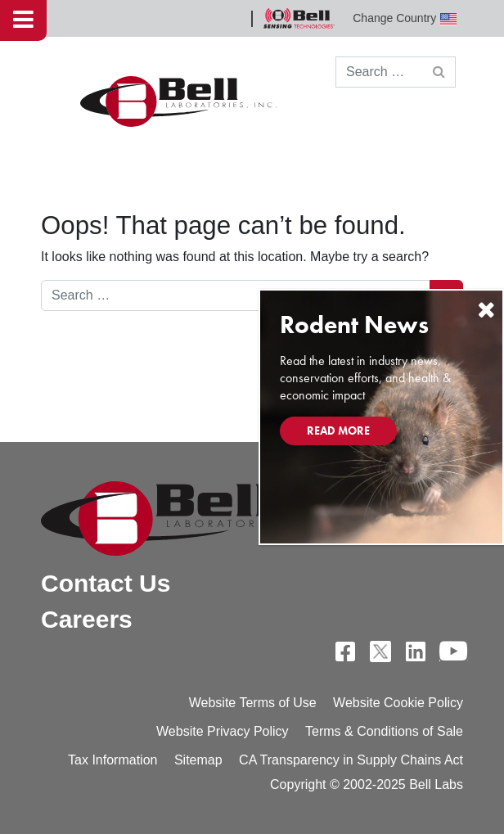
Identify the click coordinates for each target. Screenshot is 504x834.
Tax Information (112, 760)
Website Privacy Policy (223, 731)
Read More (338, 431)
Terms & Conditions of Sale (384, 731)
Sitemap (198, 760)
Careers (87, 619)
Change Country (405, 18)
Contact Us (106, 583)
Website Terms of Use (253, 703)
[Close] (486, 310)
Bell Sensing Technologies (299, 18)
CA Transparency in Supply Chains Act (351, 760)
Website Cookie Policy (398, 703)
